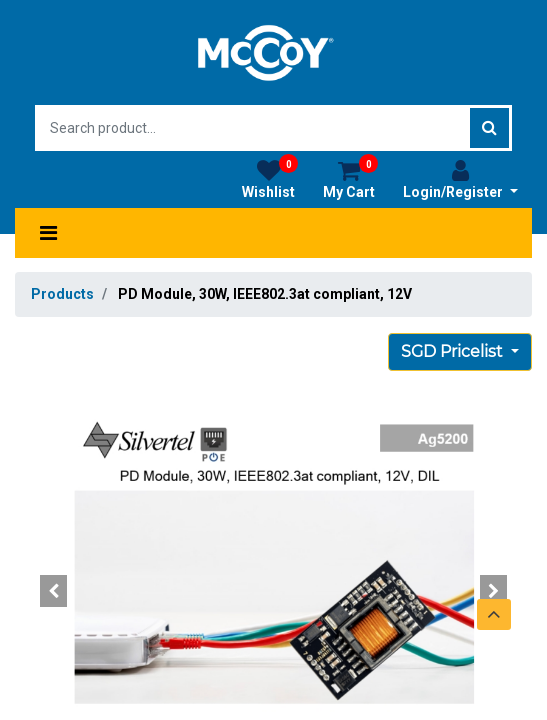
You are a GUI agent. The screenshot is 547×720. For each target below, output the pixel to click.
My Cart (350, 179)
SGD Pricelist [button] (454, 351)
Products (62, 294)
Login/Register (460, 179)
